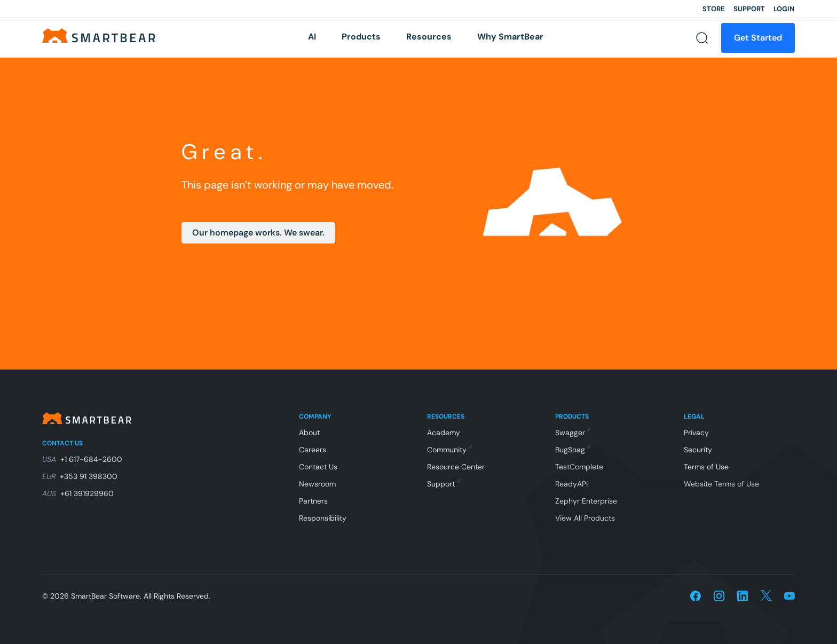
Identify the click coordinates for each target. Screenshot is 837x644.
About (309, 433)
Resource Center (456, 467)
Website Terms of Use (721, 484)
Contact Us (318, 467)
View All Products (585, 518)
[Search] (702, 38)
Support (749, 9)
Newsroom (317, 484)
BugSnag (573, 450)
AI (312, 37)
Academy (444, 433)
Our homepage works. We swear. (258, 233)
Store (714, 9)
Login (784, 9)
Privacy (696, 433)
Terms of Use (706, 467)
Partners (313, 501)
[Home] (99, 35)
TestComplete (579, 467)
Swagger (573, 433)
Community (449, 450)
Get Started (758, 38)
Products (361, 37)
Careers (313, 450)
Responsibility (323, 518)
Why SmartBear (510, 37)
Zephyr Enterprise (586, 501)
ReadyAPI (571, 484)
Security (698, 450)
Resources (429, 37)
